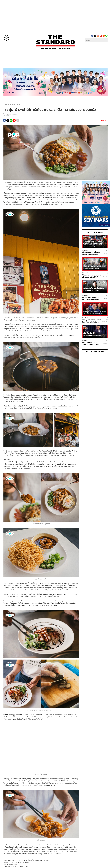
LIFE (42, 99)
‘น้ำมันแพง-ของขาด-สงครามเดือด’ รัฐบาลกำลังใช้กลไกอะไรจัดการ (92, 276)
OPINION (69, 99)
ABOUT (96, 99)
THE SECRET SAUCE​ (55, 99)
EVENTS (78, 99)
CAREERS (87, 99)
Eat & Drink (9, 105)
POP (36, 99)
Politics (85, 318)
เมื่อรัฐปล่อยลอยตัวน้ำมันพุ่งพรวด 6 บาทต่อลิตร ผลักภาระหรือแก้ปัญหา (91, 253)
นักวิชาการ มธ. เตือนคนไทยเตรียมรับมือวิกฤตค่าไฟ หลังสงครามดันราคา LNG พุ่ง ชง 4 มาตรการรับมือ (91, 298)
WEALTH (29, 99)
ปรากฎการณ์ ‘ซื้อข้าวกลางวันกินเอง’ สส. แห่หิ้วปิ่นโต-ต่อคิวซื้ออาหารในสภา (91, 321)
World (84, 340)
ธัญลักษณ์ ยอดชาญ (11, 114)
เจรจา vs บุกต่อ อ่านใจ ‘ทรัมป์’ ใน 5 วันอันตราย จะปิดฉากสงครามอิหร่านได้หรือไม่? (91, 343)
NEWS (21, 99)
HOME (15, 99)
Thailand (85, 250)
